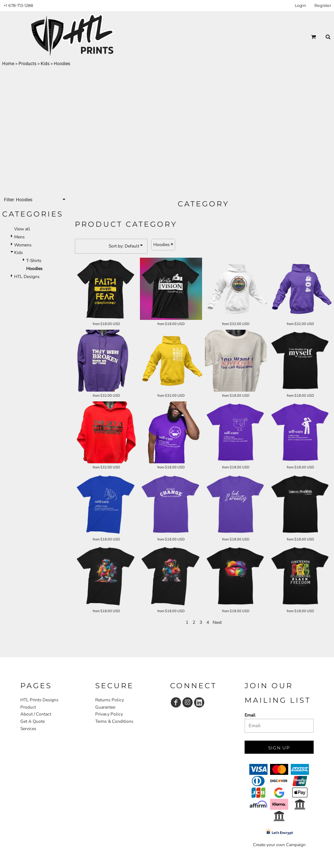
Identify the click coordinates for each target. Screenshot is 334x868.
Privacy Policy (109, 714)
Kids (45, 64)
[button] (314, 37)
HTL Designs (27, 277)
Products (27, 64)
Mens (19, 237)
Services (28, 729)
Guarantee (105, 707)
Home (8, 64)
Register (323, 5)
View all (22, 229)
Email (250, 715)
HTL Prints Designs (39, 700)
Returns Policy (110, 700)
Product (28, 707)
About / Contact (36, 714)
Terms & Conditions (114, 721)
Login (300, 5)
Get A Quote (33, 721)
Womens (23, 245)
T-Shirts (34, 261)
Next (217, 622)
